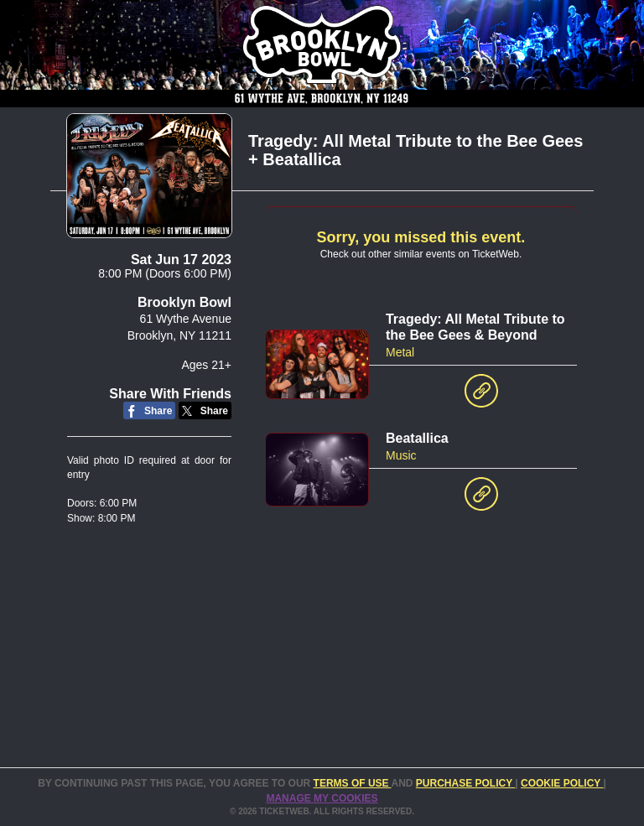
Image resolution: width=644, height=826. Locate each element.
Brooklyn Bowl (184, 302)
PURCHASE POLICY (465, 783)
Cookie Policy (562, 783)
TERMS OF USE (353, 783)
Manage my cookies (322, 798)
